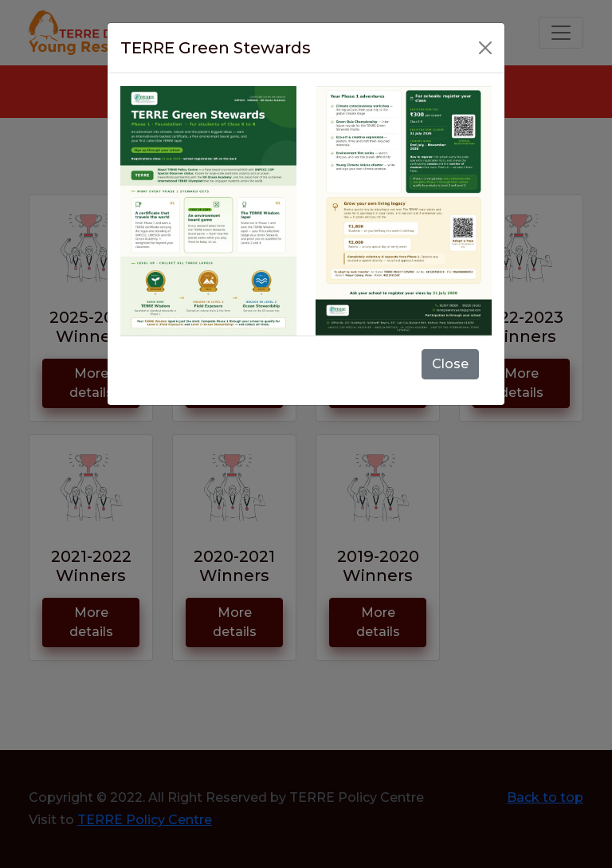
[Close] (485, 48)
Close (450, 364)
